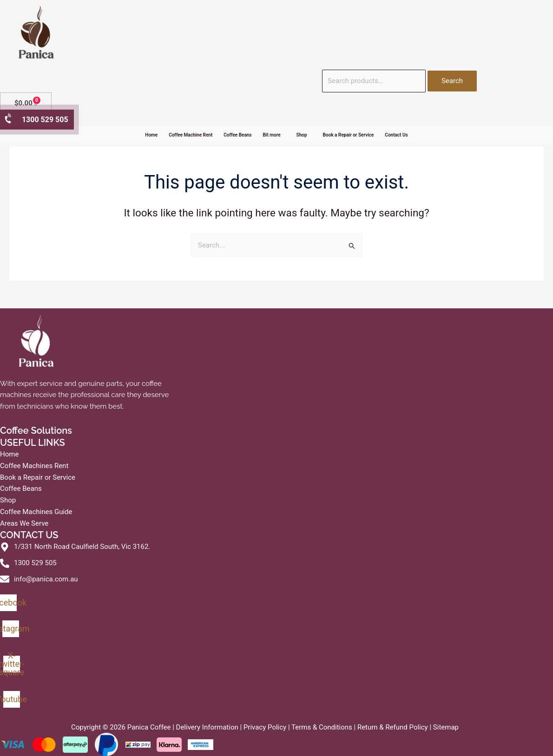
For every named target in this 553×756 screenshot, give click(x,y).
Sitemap (446, 727)
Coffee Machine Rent (191, 135)
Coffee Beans (237, 135)
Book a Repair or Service (349, 135)
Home (151, 135)
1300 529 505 (36, 119)
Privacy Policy (265, 727)
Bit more (272, 135)
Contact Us (396, 135)
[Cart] (26, 103)
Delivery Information (207, 727)
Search (452, 81)
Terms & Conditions (322, 727)
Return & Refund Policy (393, 727)
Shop (302, 135)
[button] (274, 135)
